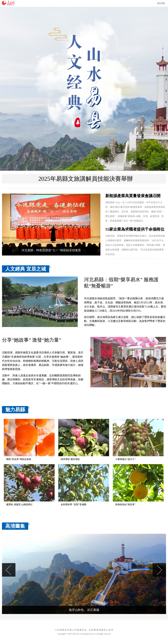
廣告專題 (161, 3)
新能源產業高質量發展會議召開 (133, 196)
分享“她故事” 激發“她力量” (32, 340)
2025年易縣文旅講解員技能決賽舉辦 (86, 179)
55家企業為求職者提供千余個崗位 (135, 229)
